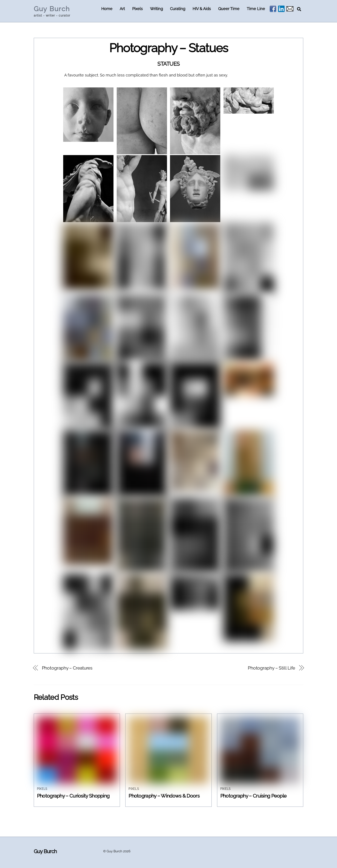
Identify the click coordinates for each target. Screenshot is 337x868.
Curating (178, 9)
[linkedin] (281, 9)
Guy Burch (114, 851)
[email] (290, 9)
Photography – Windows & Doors (164, 796)
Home (107, 9)
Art (122, 9)
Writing (156, 9)
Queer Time (229, 9)
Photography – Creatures (67, 668)
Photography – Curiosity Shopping (73, 796)
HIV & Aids (202, 9)
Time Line (256, 9)
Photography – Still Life (272, 668)
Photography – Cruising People (254, 796)
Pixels (137, 9)
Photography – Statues (169, 48)
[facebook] (273, 9)
